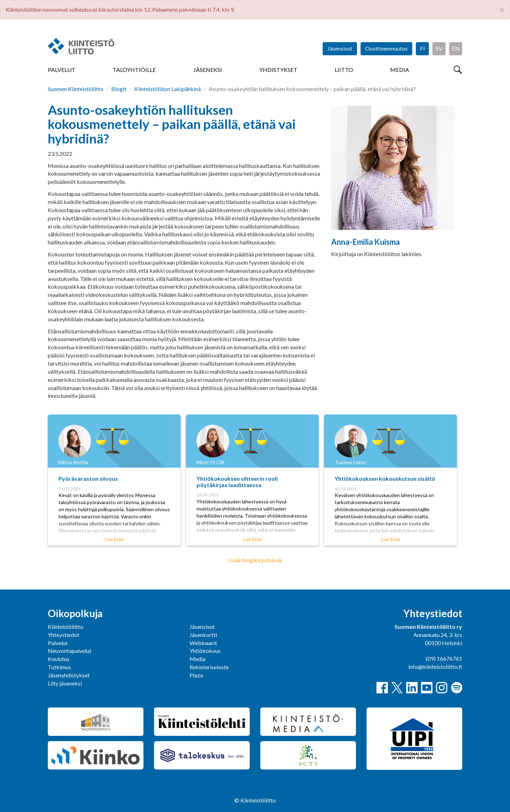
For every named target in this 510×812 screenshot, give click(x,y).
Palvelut (62, 70)
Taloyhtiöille (134, 70)
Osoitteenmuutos (386, 48)
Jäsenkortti (203, 635)
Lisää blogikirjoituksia (255, 560)
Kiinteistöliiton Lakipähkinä (168, 89)
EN (456, 48)
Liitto (344, 70)
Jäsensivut (340, 48)
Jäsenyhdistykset (69, 675)
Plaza (196, 675)
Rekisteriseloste (209, 667)
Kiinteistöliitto (66, 627)
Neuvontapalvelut (70, 651)
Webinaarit (203, 643)
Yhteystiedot (64, 635)
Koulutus (59, 659)
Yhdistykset (278, 70)
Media (400, 70)
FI (423, 48)
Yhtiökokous (205, 651)
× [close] (502, 10)
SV (439, 48)
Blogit (119, 89)
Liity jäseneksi (65, 683)
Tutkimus (59, 667)
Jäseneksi (208, 70)
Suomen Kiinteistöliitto (76, 89)
